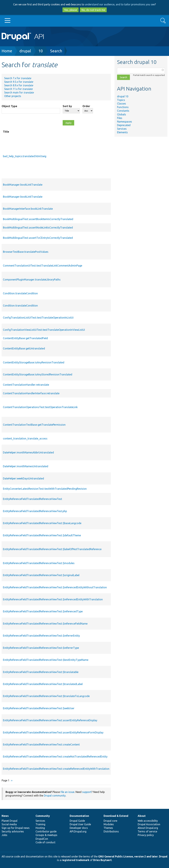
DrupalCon (42, 839)
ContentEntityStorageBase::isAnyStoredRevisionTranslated (38, 374)
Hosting (40, 828)
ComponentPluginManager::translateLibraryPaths (32, 280)
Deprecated (124, 125)
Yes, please (71, 10)
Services (122, 129)
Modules (109, 824)
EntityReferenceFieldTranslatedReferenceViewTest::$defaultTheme (42, 535)
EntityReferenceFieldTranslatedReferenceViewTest (32, 499)
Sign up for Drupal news (16, 828)
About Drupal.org (148, 828)
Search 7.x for (18, 78)
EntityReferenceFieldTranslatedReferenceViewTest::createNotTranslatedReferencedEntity (55, 757)
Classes (122, 104)
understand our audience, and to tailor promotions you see (120, 4)
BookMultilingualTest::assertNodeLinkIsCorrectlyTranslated (38, 228)
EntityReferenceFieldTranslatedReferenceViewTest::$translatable (41, 672)
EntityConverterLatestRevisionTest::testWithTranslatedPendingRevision (45, 489)
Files (120, 118)
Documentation (79, 816)
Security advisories (13, 831)
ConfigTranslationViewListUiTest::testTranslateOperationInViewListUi (44, 330)
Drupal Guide (77, 821)
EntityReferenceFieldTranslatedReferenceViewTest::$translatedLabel (43, 684)
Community (43, 816)
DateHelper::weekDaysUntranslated (23, 478)
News (5, 816)
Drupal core (110, 821)
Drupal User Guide (80, 824)
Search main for (19, 92)
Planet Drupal (9, 821)
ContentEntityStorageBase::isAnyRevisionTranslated (34, 362)
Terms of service (147, 831)
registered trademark (75, 860)
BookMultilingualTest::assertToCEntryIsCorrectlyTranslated (38, 238)
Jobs (4, 835)
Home (7, 51)
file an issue (67, 792)
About (142, 816)
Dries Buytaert (102, 860)
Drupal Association (149, 824)
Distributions (111, 831)
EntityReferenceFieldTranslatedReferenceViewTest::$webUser (39, 708)
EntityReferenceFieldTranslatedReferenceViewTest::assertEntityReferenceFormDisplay (53, 732)
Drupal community (55, 796)
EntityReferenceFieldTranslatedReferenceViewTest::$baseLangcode (42, 523)
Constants (123, 111)
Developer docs (79, 828)
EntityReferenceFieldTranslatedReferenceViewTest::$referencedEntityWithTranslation (53, 599)
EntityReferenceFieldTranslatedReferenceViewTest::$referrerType (41, 648)
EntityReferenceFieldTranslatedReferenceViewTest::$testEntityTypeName (46, 660)
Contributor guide (46, 831)
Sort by (67, 106)
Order (86, 106)
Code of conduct (45, 842)
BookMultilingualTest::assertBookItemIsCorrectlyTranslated (38, 219)
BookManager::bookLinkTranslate (23, 185)
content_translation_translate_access (25, 438)
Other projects (13, 96)
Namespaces (125, 122)
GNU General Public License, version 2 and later (128, 856)
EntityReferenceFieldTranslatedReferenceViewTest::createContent (41, 744)
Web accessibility (148, 821)
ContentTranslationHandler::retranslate (26, 385)
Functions (123, 107)
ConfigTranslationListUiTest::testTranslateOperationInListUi (38, 318)
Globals (122, 114)
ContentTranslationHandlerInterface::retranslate (31, 393)
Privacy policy (146, 835)
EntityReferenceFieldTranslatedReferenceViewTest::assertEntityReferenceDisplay (50, 720)
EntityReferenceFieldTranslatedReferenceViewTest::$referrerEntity (41, 636)
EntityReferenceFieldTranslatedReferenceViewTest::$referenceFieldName (45, 624)
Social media (9, 824)
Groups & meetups (46, 835)
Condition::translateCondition (20, 293)
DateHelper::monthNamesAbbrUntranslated (28, 452)
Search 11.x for (18, 89)
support (87, 792)
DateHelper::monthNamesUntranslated (26, 466)
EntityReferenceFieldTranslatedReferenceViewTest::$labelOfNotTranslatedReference (52, 549)
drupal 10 (123, 96)
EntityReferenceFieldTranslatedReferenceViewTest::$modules (39, 563)
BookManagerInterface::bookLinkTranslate (28, 209)
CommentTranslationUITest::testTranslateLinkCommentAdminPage (43, 266)
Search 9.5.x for (19, 82)
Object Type (9, 106)
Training (40, 824)
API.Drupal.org (78, 831)
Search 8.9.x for (19, 85)
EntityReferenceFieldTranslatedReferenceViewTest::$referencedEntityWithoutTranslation (55, 587)
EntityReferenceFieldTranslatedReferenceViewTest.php (35, 511)
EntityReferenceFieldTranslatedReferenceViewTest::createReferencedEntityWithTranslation (56, 769)
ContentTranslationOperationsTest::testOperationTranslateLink (40, 407)
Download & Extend (116, 816)
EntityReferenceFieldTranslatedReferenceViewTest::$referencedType (43, 611)
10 (41, 51)
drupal (25, 51)
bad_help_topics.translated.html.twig (25, 156)
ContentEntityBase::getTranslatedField (25, 338)
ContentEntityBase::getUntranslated (24, 348)
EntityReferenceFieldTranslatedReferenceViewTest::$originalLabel (41, 575)
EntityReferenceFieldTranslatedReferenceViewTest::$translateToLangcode (46, 696)
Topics (121, 100)
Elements (122, 132)
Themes (108, 828)
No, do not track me (93, 10)
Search (56, 51)
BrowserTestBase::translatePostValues (26, 252)
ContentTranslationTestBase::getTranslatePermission (34, 425)
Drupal (163, 856)
